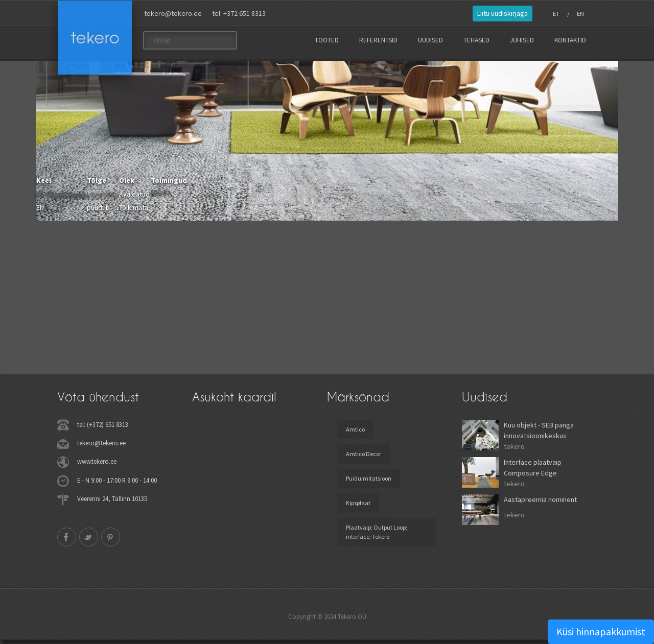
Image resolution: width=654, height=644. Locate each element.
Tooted (327, 40)
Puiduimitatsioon (369, 482)
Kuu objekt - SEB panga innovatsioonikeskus (539, 434)
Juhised (522, 40)
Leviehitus (102, 198)
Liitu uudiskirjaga (503, 13)
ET (556, 14)
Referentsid (378, 40)
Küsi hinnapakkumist (601, 631)
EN (580, 14)
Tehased (476, 40)
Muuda (161, 196)
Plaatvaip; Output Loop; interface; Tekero (377, 535)
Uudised (430, 40)
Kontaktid (570, 40)
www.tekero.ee (97, 465)
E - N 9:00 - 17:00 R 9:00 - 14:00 (117, 483)
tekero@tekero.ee (173, 13)
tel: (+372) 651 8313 (103, 428)
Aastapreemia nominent (540, 503)
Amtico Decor (364, 457)
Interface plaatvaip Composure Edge (533, 471)
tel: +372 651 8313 (239, 13)
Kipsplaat (358, 506)
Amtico (355, 433)
